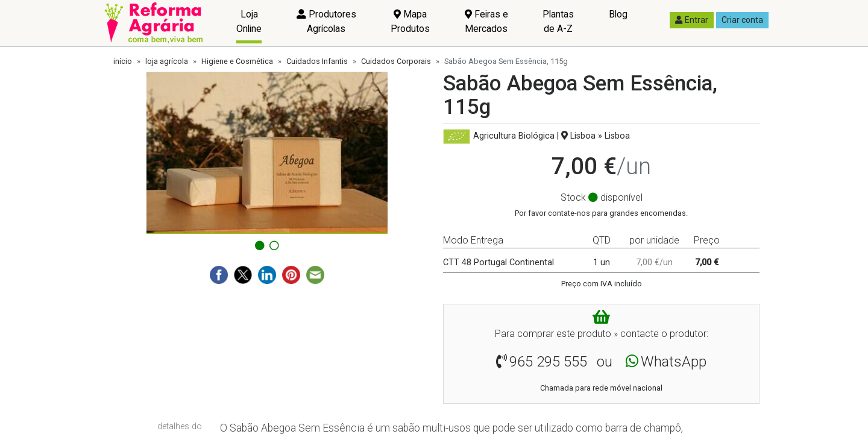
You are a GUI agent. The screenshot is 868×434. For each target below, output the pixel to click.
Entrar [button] (692, 20)
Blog (618, 14)
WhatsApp (674, 362)
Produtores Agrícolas (326, 21)
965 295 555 (548, 362)
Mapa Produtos (410, 21)
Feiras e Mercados (486, 21)
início (123, 61)
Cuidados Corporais (396, 61)
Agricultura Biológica (514, 136)
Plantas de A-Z (558, 21)
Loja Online (249, 21)
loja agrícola (167, 61)
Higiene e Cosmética (237, 61)
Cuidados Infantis (317, 61)
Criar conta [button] (742, 20)
